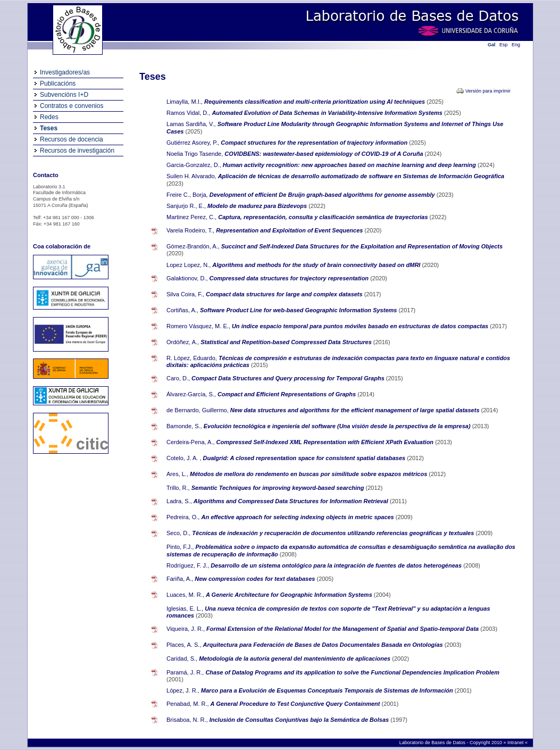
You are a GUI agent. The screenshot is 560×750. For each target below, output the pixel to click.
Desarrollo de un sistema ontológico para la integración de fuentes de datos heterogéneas (337, 565)
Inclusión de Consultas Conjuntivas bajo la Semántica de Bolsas (300, 720)
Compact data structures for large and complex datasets (285, 294)
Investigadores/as (65, 72)
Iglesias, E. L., (185, 609)
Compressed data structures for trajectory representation (290, 278)
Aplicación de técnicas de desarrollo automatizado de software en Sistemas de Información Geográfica (361, 176)
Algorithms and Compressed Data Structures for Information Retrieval (292, 501)
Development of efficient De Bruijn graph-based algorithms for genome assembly (323, 195)
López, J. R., (183, 690)
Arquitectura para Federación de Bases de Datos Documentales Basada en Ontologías (324, 645)
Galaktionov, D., (187, 278)
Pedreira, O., (183, 517)
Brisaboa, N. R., (187, 720)
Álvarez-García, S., (191, 394)
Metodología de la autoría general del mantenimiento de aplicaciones (295, 659)
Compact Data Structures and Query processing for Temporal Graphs (289, 378)
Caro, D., (178, 378)
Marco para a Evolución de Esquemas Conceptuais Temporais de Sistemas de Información (328, 690)
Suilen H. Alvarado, (191, 176)
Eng (516, 45)
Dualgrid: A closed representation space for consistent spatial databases (305, 458)
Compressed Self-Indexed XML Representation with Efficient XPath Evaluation (326, 442)
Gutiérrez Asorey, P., (193, 143)
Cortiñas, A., (182, 310)
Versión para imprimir (488, 91)
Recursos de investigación (77, 151)
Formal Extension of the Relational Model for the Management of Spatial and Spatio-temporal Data (343, 629)
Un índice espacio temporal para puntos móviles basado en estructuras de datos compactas (361, 326)
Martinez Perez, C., (191, 217)
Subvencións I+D (64, 95)
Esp (504, 45)
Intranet (516, 743)
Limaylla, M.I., (185, 102)
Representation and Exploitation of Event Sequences (290, 230)
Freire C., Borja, (187, 195)
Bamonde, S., (184, 426)
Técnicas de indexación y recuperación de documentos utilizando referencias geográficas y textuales (334, 533)
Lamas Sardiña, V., (191, 124)
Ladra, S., (179, 501)
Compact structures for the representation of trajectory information (315, 143)
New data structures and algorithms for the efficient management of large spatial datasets (356, 410)
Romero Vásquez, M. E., (198, 326)
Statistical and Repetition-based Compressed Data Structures (287, 342)
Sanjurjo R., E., (186, 206)
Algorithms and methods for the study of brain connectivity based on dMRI (317, 265)
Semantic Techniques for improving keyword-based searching (279, 488)
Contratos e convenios (72, 106)
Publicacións (58, 84)
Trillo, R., (178, 488)
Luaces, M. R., (185, 595)
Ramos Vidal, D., (188, 113)
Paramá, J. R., (185, 672)
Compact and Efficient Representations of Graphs (287, 394)
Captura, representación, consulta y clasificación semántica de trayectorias (324, 217)
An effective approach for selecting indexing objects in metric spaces (298, 517)
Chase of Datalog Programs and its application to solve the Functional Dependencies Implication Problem (352, 672)
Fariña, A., (180, 579)
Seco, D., (178, 533)
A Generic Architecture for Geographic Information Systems (290, 595)
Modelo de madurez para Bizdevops (258, 206)
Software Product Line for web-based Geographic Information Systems (299, 310)
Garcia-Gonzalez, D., (194, 165)
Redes (49, 117)
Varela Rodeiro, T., (190, 230)
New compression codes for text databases (256, 579)
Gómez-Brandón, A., (193, 246)
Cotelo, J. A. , (184, 458)
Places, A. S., (184, 645)
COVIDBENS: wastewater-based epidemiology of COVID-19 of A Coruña (324, 154)
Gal (492, 45)
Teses (49, 128)
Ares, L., (177, 474)
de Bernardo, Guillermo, (198, 410)
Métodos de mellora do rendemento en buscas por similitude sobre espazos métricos (309, 474)
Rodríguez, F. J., (188, 565)
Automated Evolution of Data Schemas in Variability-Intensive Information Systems (328, 113)
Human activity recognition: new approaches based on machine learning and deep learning (350, 165)
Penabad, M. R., (188, 704)
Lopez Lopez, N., (189, 265)
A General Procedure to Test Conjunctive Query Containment (296, 704)
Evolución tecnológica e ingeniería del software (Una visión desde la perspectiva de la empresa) (338, 426)
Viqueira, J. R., (186, 629)
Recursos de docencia (72, 139)
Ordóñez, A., (183, 342)
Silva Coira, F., (185, 294)
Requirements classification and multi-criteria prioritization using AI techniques (315, 102)
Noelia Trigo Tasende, (195, 154)
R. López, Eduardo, (192, 358)
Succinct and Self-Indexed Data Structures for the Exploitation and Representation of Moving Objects (362, 246)
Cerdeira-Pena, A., (191, 442)
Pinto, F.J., (180, 547)
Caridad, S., (182, 659)
